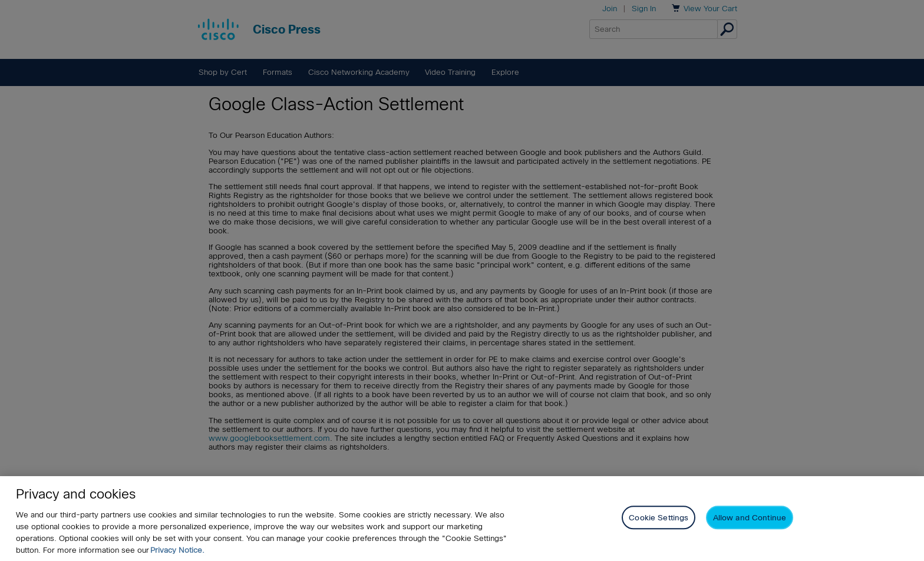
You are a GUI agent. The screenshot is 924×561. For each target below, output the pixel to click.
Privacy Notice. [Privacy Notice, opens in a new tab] (177, 550)
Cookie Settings (659, 518)
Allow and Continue (750, 518)
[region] (462, 519)
